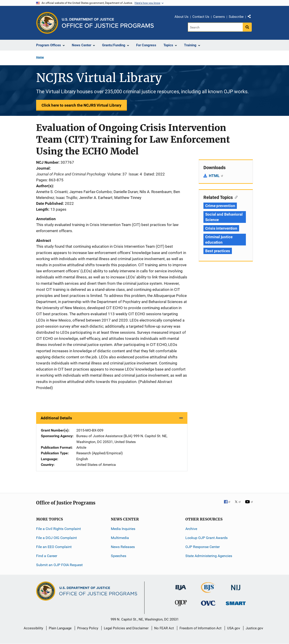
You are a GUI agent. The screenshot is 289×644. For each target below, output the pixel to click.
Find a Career (47, 556)
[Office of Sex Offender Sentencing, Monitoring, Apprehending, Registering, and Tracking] (236, 602)
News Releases (123, 547)
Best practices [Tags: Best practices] (218, 251)
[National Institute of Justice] (236, 586)
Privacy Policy (88, 628)
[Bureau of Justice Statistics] (208, 591)
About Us (182, 17)
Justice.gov (254, 628)
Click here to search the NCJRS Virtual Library (82, 105)
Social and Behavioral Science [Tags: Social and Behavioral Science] (224, 217)
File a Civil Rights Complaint (58, 529)
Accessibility (33, 628)
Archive (191, 529)
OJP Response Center (203, 547)
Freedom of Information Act (200, 628)
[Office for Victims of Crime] (208, 603)
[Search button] (247, 27)
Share (251, 17)
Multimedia (120, 538)
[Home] (108, 23)
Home (40, 57)
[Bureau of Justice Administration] (181, 585)
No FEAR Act (164, 628)
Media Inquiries (123, 529)
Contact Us (201, 17)
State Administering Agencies (209, 556)
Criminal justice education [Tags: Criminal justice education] (219, 240)
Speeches (119, 556)
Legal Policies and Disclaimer (126, 628)
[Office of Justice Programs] (47, 23)
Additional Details (56, 418)
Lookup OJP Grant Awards (206, 538)
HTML (216, 176)
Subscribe (236, 17)
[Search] (215, 27)
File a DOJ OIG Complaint (56, 538)
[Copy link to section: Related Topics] (235, 197)
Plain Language (60, 628)
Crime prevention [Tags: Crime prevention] (220, 206)
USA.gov (234, 628)
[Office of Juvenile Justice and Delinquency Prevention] (181, 604)
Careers (219, 17)
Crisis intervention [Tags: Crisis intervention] (221, 228)
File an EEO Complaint (54, 547)
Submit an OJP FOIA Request (59, 565)
